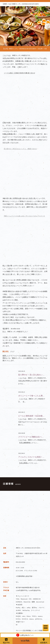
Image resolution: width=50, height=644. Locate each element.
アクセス (6, 623)
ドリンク (6, 583)
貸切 (4, 600)
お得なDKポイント (25, 635)
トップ (5, 578)
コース (5, 595)
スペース (6, 606)
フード (5, 589)
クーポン (6, 612)
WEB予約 (25, 640)
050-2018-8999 (20, 441)
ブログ (5, 617)
